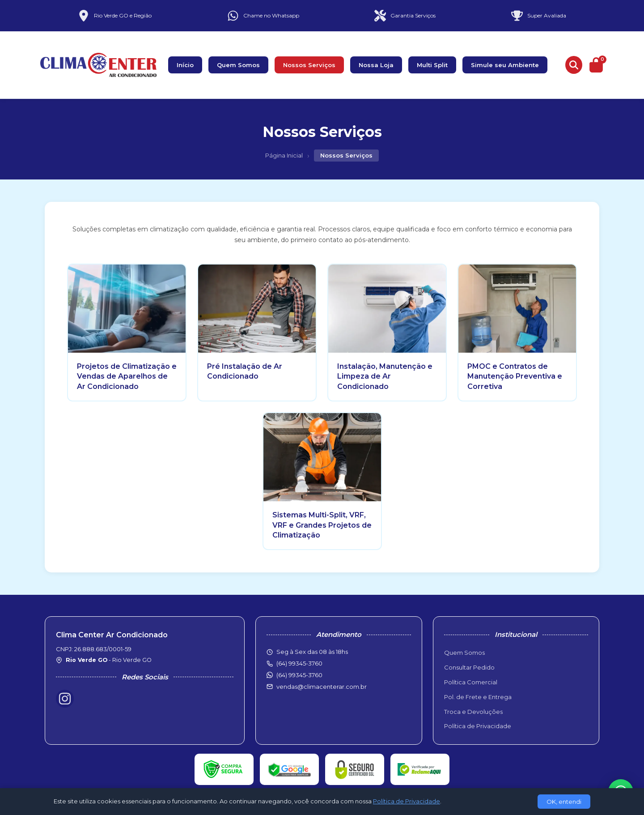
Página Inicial (284, 155)
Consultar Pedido (469, 667)
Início (185, 65)
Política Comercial (471, 682)
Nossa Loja (376, 65)
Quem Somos (238, 65)
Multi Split (432, 65)
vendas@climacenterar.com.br (322, 687)
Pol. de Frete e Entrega (478, 697)
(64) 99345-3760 (299, 675)
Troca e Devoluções (473, 712)
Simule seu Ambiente (505, 65)
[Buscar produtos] (574, 65)
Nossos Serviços (309, 65)
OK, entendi (564, 802)
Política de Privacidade (478, 726)
